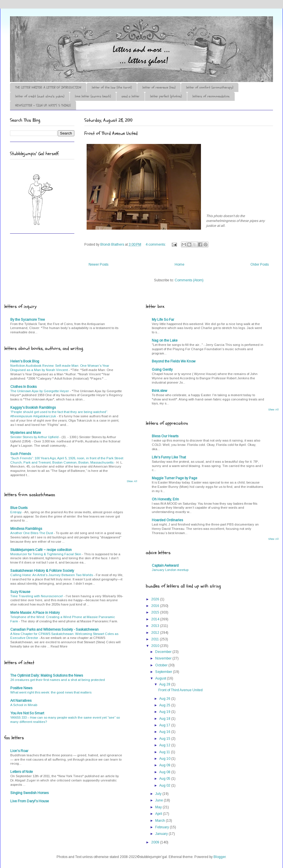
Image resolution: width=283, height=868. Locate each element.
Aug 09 (165, 765)
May (159, 807)
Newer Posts (98, 264)
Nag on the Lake (165, 340)
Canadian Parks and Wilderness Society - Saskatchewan (54, 630)
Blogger (220, 857)
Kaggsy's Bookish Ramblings (33, 408)
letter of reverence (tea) (159, 87)
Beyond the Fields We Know (174, 361)
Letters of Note (22, 772)
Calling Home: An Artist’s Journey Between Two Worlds (52, 575)
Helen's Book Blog (25, 361)
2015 (156, 612)
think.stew (160, 391)
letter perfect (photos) (166, 96)
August (161, 678)
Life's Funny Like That (169, 457)
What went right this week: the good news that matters (51, 692)
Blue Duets (19, 508)
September (164, 672)
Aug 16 (165, 732)
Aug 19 (165, 712)
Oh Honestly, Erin (165, 499)
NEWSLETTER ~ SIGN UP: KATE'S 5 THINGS (43, 105)
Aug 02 (165, 785)
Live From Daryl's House (30, 801)
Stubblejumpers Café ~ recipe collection (41, 550)
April (159, 814)
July (159, 794)
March (161, 821)
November (164, 658)
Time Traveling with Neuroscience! (37, 596)
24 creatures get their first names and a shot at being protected (58, 680)
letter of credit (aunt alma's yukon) (40, 96)
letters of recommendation (211, 96)
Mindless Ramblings (26, 529)
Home (180, 264)
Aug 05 (165, 779)
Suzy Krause (20, 592)
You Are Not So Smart (27, 713)
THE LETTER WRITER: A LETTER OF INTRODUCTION (48, 87)
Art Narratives (21, 701)
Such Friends (21, 454)
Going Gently (162, 370)
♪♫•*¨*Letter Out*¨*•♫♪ (96, 32)
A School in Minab (24, 705)
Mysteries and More (26, 433)
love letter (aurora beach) (93, 96)
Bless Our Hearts (165, 436)
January (162, 834)
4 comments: (156, 244)
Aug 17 (165, 725)
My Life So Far (163, 320)
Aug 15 (165, 739)
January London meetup (170, 570)
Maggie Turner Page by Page (175, 478)
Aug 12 (165, 745)
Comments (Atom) (189, 280)
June (160, 800)
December (164, 652)
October (162, 665)
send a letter (130, 96)
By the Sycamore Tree (28, 320)
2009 (156, 842)
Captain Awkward (165, 566)
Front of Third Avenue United (111, 133)
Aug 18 (165, 719)
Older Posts (260, 264)
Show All (132, 481)
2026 (156, 599)
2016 (156, 606)
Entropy (16, 512)
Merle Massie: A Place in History (35, 613)
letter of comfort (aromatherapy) (210, 87)
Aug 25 (165, 705)
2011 (156, 639)
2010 (156, 646)
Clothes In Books (23, 387)
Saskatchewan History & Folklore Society (42, 571)
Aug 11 (165, 752)
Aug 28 (165, 684)
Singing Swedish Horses (29, 793)
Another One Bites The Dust (32, 533)
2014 (156, 619)
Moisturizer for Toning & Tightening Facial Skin (46, 554)
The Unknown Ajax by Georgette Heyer (40, 391)
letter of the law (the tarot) (112, 87)
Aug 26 (165, 699)
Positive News (21, 688)
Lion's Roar (19, 751)
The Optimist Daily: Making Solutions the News (47, 675)
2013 (156, 626)
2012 (156, 633)
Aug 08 (165, 772)
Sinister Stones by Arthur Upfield (35, 437)
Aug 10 (165, 759)
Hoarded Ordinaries (167, 520)
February (163, 827)
